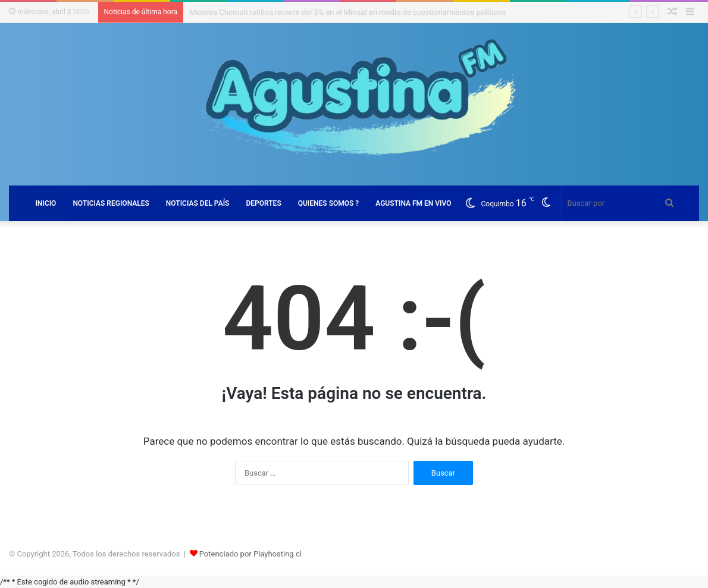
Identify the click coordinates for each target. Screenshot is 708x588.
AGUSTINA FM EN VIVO (413, 203)
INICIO (46, 203)
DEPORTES (263, 203)
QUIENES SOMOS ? (329, 203)
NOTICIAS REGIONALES (111, 203)
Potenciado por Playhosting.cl (250, 554)
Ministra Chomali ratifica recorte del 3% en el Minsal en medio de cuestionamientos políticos (347, 12)
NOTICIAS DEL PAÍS (198, 203)
